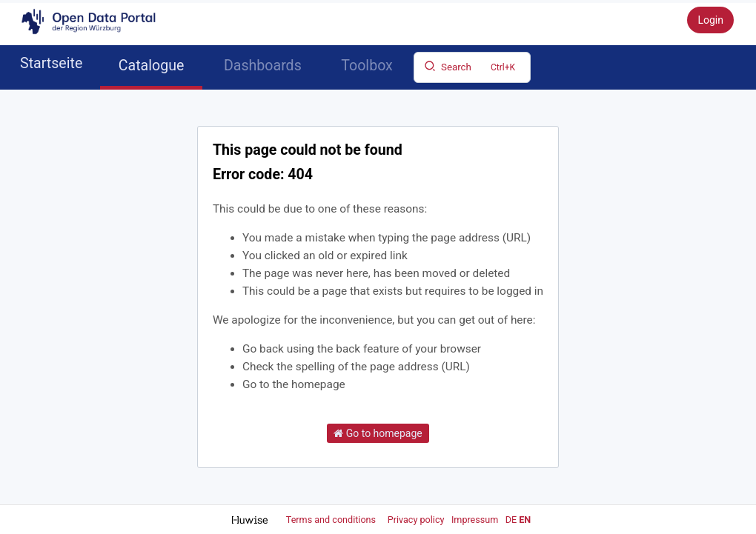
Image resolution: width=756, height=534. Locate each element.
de (511, 520)
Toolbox (367, 66)
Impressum (475, 520)
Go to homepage (378, 433)
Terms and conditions (332, 520)
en (525, 520)
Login (710, 20)
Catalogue (152, 66)
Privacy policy (417, 520)
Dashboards (263, 66)
